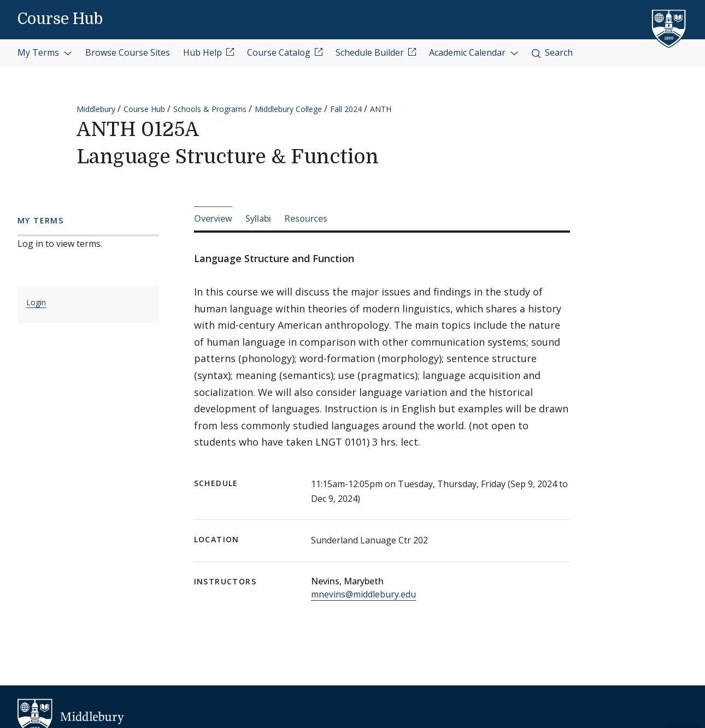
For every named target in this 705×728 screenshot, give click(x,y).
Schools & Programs (210, 109)
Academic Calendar (474, 52)
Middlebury (96, 109)
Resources (306, 218)
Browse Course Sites (128, 52)
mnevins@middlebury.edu (363, 594)
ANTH (381, 109)
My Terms (45, 52)
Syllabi (258, 218)
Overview (213, 218)
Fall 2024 (346, 109)
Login (36, 302)
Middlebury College (288, 109)
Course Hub (60, 19)
